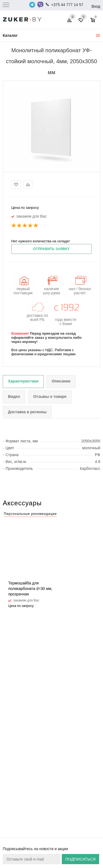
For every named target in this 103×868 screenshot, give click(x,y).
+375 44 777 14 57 (67, 5)
